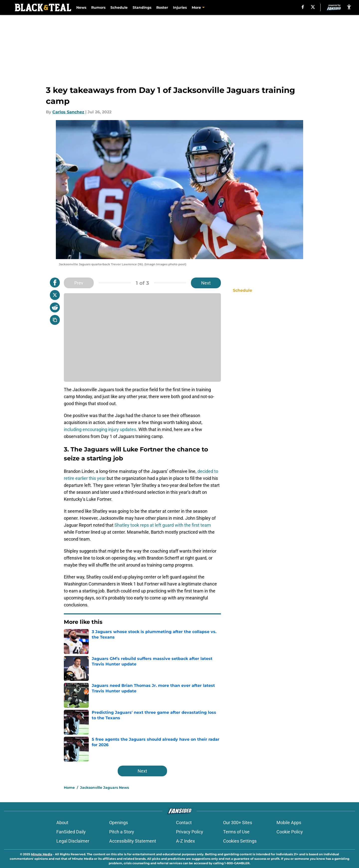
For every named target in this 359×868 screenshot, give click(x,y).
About (62, 823)
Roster (162, 7)
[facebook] (303, 7)
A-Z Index (185, 841)
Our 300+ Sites (238, 823)
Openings (119, 823)
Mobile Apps (289, 823)
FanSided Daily (71, 832)
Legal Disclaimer (73, 841)
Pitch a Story (122, 832)
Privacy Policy (190, 832)
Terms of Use (236, 832)
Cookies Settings (240, 841)
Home (69, 788)
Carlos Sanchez (68, 112)
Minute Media (42, 854)
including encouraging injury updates (100, 429)
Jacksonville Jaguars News (104, 788)
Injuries (180, 7)
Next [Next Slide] (206, 283)
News (81, 7)
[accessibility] (349, 7)
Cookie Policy (290, 832)
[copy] (55, 320)
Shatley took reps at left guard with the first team (163, 525)
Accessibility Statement (133, 841)
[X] (313, 7)
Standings (142, 7)
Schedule (119, 7)
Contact (184, 823)
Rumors (98, 7)
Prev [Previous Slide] (79, 283)
